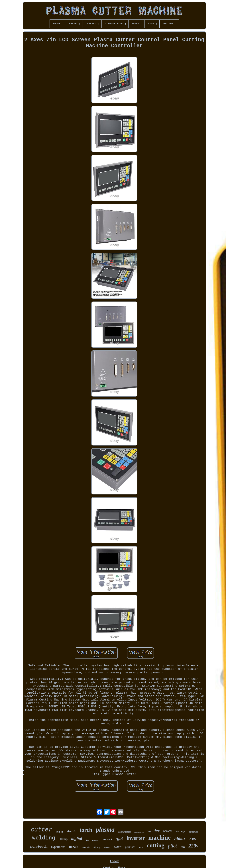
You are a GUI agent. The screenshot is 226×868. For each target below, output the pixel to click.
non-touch (39, 846)
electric (71, 831)
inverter (136, 838)
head (141, 847)
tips (87, 840)
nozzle (74, 847)
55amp (97, 847)
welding (44, 838)
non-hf (59, 832)
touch (167, 831)
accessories (139, 832)
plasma (105, 830)
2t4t (183, 847)
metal (107, 847)
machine (159, 838)
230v (193, 839)
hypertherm (58, 847)
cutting (156, 845)
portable (130, 847)
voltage (180, 831)
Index (114, 861)
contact (107, 839)
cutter (41, 830)
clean (118, 847)
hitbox (180, 839)
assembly (96, 840)
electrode (86, 847)
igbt (119, 838)
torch (86, 830)
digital (77, 839)
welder (153, 831)
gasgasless (193, 832)
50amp (63, 839)
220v (193, 846)
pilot (173, 846)
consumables (124, 832)
